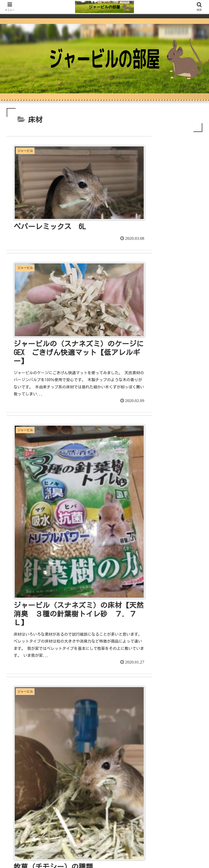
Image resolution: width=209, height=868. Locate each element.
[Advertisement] (104, 724)
